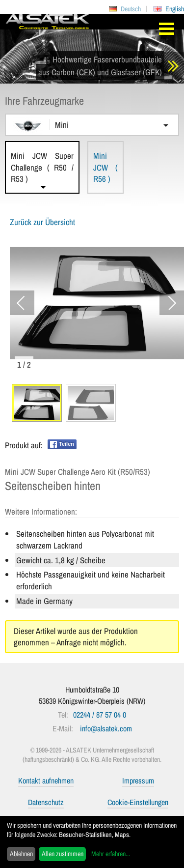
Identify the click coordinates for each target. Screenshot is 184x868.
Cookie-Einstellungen (138, 802)
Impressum (138, 781)
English (175, 9)
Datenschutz (46, 802)
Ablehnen (21, 854)
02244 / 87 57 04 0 (100, 715)
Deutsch (131, 9)
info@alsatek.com (106, 728)
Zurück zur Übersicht (42, 222)
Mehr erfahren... (111, 854)
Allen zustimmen (63, 854)
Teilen (62, 444)
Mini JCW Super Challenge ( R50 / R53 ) (42, 167)
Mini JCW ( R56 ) (105, 167)
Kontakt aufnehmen (46, 781)
